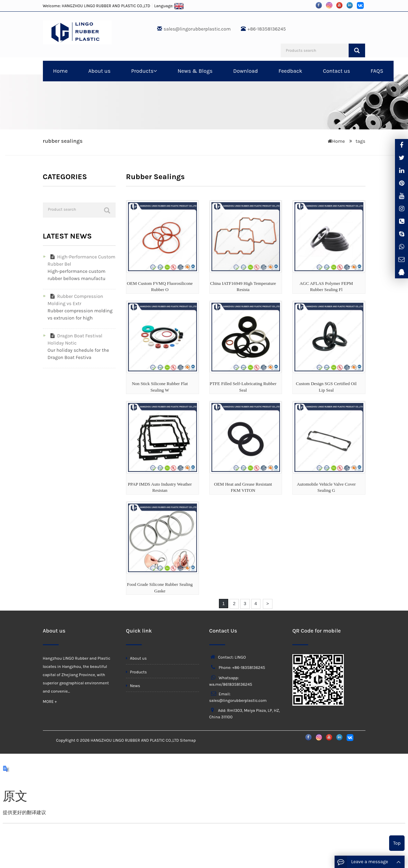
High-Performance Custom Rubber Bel (82, 261)
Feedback (290, 71)
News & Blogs (195, 71)
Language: (169, 6)
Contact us (336, 71)
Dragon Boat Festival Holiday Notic (75, 339)
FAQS (377, 71)
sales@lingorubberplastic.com (197, 29)
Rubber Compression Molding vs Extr (75, 300)
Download (245, 71)
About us (99, 71)
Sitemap (188, 740)
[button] (155, 71)
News (133, 686)
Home (61, 71)
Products (144, 71)
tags (360, 141)
